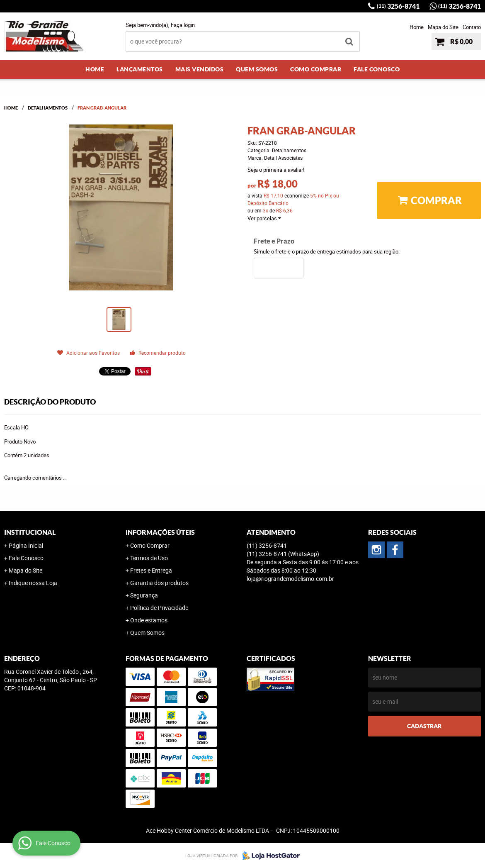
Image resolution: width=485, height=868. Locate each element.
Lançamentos (140, 69)
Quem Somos (257, 69)
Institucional (30, 532)
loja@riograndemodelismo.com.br (290, 579)
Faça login (183, 25)
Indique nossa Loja (33, 583)
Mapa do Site (443, 27)
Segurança (144, 595)
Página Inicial (26, 545)
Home (417, 27)
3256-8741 (398, 6)
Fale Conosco (377, 69)
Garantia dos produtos (159, 583)
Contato (472, 27)
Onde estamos (149, 620)
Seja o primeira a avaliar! (276, 170)
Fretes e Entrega (151, 570)
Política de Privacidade (159, 608)
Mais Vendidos (200, 69)
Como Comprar (316, 69)
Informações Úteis (160, 532)
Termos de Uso (149, 558)
